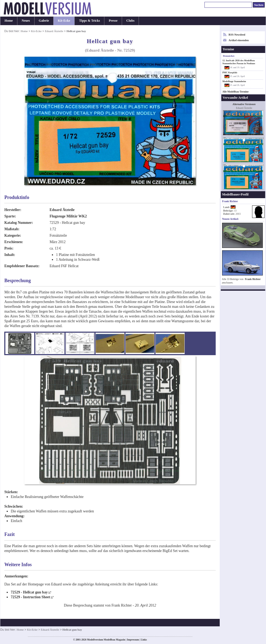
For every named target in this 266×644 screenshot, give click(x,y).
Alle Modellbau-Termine (235, 92)
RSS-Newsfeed (237, 35)
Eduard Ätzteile (54, 31)
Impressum (133, 640)
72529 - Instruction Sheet (30, 597)
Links (144, 640)
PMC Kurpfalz (230, 72)
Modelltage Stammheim (234, 81)
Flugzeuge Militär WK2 (68, 216)
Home (9, 21)
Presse (113, 21)
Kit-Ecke (64, 21)
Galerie (44, 21)
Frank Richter (253, 279)
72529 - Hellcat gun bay (29, 592)
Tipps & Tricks (89, 21)
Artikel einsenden (239, 40)
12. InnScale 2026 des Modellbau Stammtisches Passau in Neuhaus (239, 62)
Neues (26, 21)
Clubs (130, 21)
